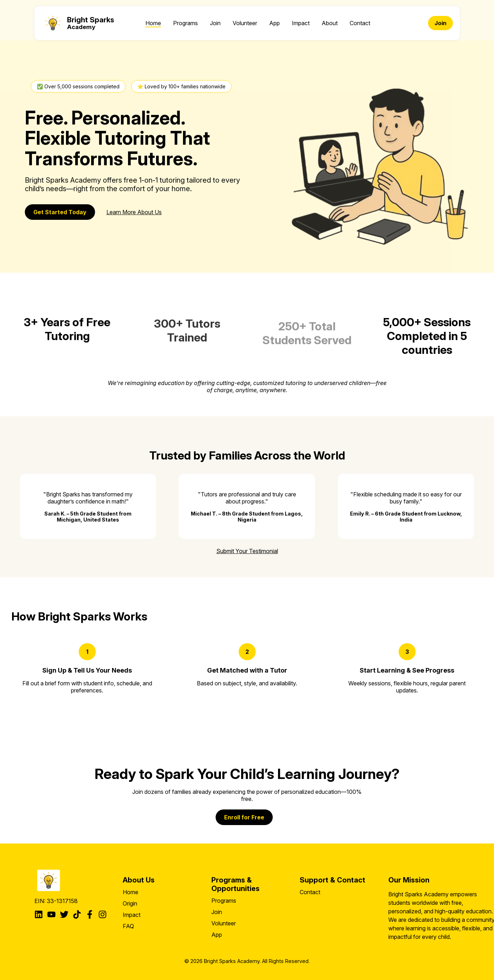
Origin (130, 903)
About (330, 23)
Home (153, 23)
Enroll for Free (244, 817)
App (274, 23)
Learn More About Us (134, 213)
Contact (360, 23)
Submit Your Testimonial (247, 551)
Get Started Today (60, 213)
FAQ (128, 926)
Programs (185, 23)
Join (215, 23)
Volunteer (245, 23)
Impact (301, 23)
